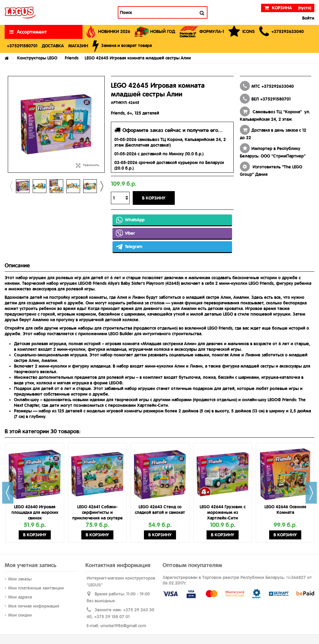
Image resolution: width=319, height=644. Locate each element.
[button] (281, 32)
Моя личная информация (34, 606)
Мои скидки (20, 615)
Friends (72, 58)
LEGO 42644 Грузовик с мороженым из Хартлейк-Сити (223, 512)
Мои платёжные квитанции (36, 588)
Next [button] (102, 186)
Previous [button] (11, 186)
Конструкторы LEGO (37, 58)
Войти (308, 18)
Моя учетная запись (31, 565)
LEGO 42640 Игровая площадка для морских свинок (35, 512)
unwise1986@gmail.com (123, 626)
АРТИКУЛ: (119, 103)
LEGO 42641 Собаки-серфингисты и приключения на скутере (98, 512)
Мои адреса (20, 597)
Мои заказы (20, 579)
